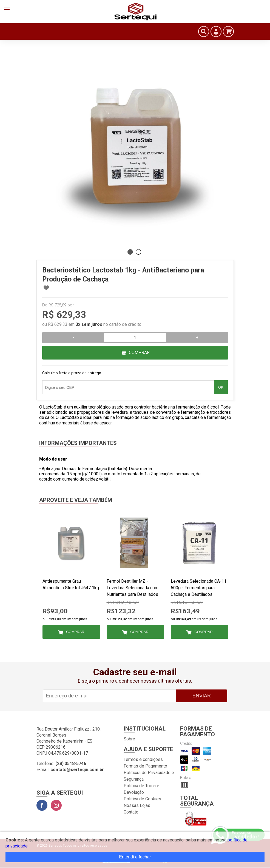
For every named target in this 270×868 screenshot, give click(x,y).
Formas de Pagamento (145, 766)
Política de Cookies (142, 799)
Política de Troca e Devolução (141, 789)
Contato (131, 812)
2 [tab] (138, 252)
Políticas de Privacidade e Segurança (149, 776)
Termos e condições (143, 759)
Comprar (139, 353)
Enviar (202, 696)
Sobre (129, 739)
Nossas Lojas (137, 805)
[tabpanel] (135, 148)
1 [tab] (130, 252)
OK (221, 387)
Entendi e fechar (135, 857)
